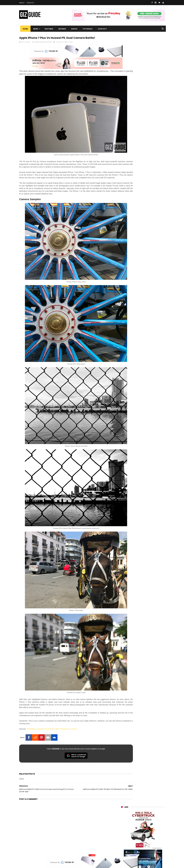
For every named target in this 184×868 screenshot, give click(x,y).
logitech (123, 837)
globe (122, 809)
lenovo (122, 814)
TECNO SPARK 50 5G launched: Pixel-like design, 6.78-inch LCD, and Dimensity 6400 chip (149, 299)
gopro (148, 847)
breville (135, 852)
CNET (57, 702)
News (35, 29)
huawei (59, 42)
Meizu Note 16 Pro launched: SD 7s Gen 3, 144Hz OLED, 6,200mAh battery (149, 262)
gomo (151, 842)
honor (137, 804)
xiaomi (137, 800)
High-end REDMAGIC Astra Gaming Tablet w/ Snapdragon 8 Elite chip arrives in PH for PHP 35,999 (149, 287)
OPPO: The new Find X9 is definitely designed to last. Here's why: (140, 133)
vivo (151, 800)
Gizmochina (42, 702)
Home (24, 29)
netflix (122, 828)
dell (146, 837)
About (22, 3)
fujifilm (135, 823)
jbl (135, 837)
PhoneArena (65, 702)
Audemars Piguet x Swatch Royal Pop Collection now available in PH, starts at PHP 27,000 (148, 215)
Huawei (74, 702)
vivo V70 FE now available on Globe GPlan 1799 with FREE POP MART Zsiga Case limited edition (149, 227)
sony (150, 814)
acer (121, 819)
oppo (122, 800)
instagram (124, 842)
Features (48, 29)
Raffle (73, 29)
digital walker (125, 833)
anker (138, 842)
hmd (135, 847)
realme (122, 804)
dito (134, 819)
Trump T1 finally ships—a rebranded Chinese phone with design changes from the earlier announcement (150, 312)
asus (151, 804)
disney (122, 847)
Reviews (61, 29)
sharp (149, 823)
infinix (136, 809)
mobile (65, 42)
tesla (122, 852)
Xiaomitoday (32, 702)
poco (122, 823)
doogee (142, 833)
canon (136, 828)
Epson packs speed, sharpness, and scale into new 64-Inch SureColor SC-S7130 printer (149, 239)
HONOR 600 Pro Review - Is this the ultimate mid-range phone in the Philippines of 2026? (149, 274)
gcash (146, 819)
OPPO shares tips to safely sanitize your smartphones (147, 322)
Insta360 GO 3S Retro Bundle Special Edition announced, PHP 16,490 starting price (149, 250)
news (71, 42)
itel (148, 828)
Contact (31, 3)
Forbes (51, 702)
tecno (137, 814)
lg (149, 809)
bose (147, 852)
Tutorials (87, 29)
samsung (140, 795)
